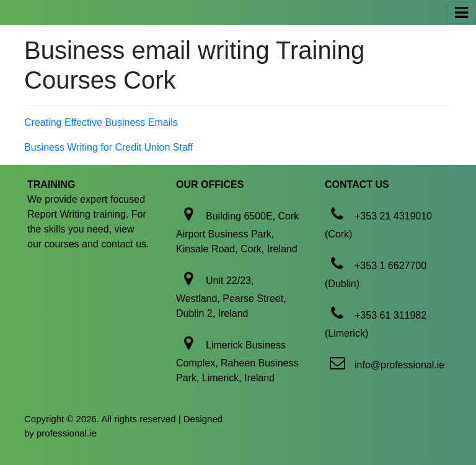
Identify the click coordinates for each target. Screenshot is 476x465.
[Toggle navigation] (461, 13)
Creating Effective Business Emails (101, 122)
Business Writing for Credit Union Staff (108, 147)
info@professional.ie (399, 365)
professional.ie (67, 433)
